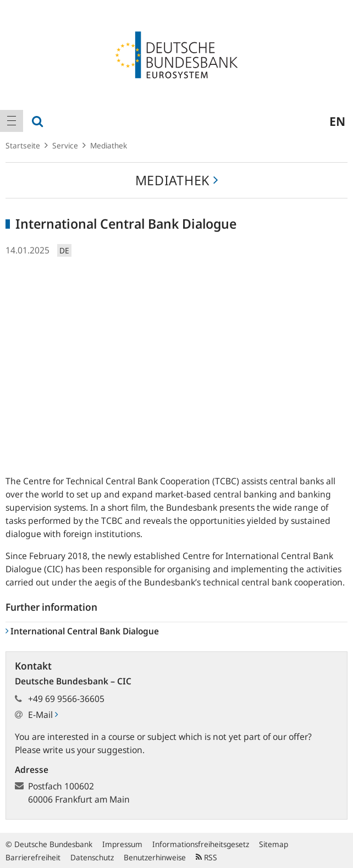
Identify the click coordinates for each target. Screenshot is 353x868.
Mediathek (109, 145)
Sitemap (274, 844)
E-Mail (43, 715)
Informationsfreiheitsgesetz (201, 844)
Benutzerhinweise (155, 857)
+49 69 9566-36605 (66, 699)
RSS (206, 857)
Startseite (23, 145)
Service (65, 145)
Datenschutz (92, 857)
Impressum (122, 844)
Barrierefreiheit (33, 857)
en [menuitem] (337, 121)
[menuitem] (12, 121)
